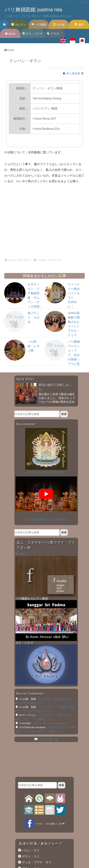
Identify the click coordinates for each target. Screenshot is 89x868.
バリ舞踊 (39, 25)
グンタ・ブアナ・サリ (36, 862)
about (10, 34)
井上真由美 (74, 73)
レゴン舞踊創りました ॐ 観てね (46, 519)
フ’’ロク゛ (54, 34)
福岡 (79, 25)
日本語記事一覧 (48, 739)
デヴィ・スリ (30, 856)
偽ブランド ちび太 (33, 318)
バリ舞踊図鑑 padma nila (33, 10)
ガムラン (19, 25)
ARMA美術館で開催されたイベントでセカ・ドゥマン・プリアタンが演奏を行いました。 (74, 335)
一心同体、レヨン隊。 (33, 346)
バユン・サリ (30, 850)
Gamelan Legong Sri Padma (46, 472)
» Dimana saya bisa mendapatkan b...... (51, 723)
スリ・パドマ (32, 34)
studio (20, 554)
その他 (59, 25)
